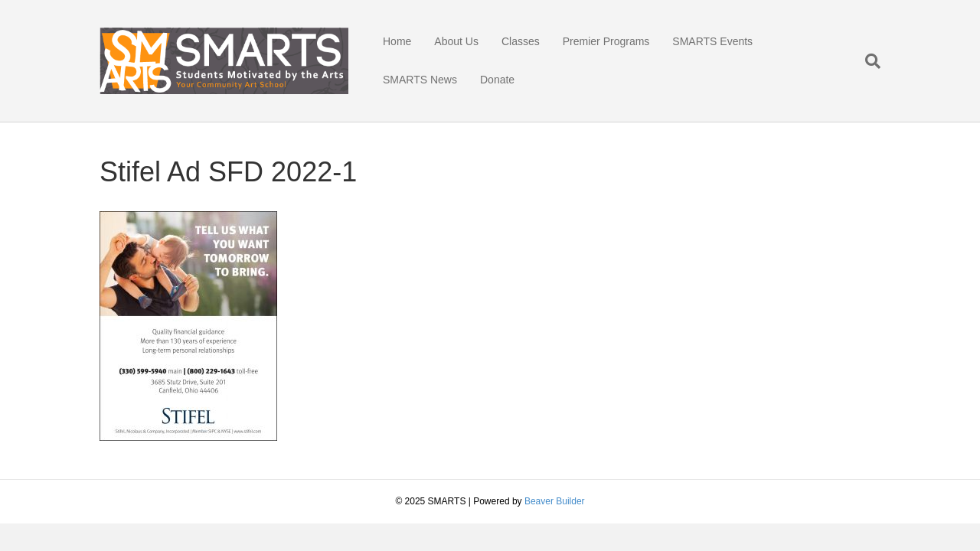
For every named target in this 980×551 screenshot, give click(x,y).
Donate (497, 80)
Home (397, 41)
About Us (456, 41)
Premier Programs (606, 41)
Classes (521, 41)
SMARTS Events (712, 41)
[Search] (867, 61)
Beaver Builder (555, 501)
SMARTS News (420, 80)
